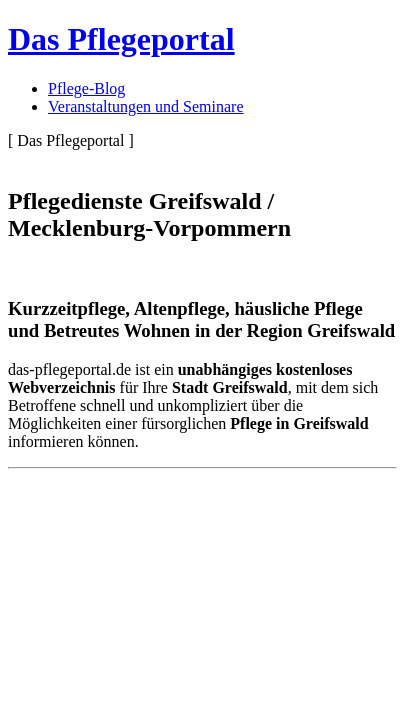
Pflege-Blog (86, 88)
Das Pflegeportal (121, 39)
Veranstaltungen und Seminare (146, 106)
